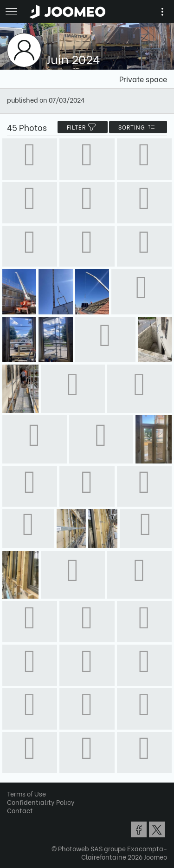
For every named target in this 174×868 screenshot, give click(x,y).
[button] (25, 820)
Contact (20, 810)
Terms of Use (26, 793)
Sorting (138, 127)
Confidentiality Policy (41, 802)
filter (83, 127)
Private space (143, 79)
